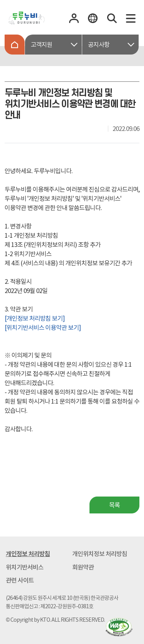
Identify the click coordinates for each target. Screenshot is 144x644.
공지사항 (99, 45)
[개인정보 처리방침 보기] (35, 318)
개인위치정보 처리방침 (100, 554)
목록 (114, 505)
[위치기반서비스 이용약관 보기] (43, 328)
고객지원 (41, 45)
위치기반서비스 (25, 567)
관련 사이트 (20, 580)
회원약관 (83, 567)
